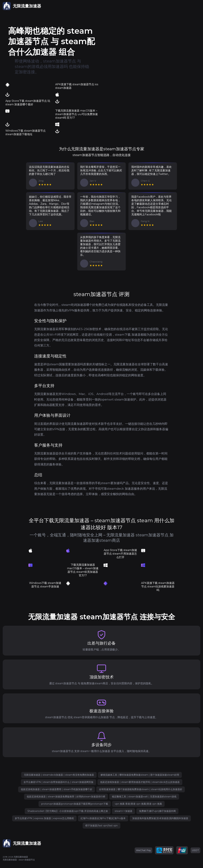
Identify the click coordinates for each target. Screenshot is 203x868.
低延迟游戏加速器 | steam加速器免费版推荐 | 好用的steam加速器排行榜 (66, 797)
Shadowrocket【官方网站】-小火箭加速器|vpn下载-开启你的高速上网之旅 (68, 811)
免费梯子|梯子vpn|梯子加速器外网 (157, 811)
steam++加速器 (123, 811)
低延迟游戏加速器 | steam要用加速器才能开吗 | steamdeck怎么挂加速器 (140, 782)
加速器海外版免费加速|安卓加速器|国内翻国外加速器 (160, 818)
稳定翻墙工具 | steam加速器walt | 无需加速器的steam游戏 (144, 797)
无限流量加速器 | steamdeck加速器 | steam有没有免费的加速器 (59, 775)
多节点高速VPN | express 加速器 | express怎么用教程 (44, 818)
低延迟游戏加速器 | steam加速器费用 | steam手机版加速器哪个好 (57, 789)
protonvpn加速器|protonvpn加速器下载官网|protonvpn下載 (75, 804)
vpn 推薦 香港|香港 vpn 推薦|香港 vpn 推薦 (138, 804)
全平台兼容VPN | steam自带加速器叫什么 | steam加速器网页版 (58, 782)
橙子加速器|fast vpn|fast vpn (101, 826)
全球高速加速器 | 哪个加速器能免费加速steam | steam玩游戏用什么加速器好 (141, 789)
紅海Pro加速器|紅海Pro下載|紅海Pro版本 (103, 818)
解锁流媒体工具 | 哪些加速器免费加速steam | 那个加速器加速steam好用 (140, 775)
